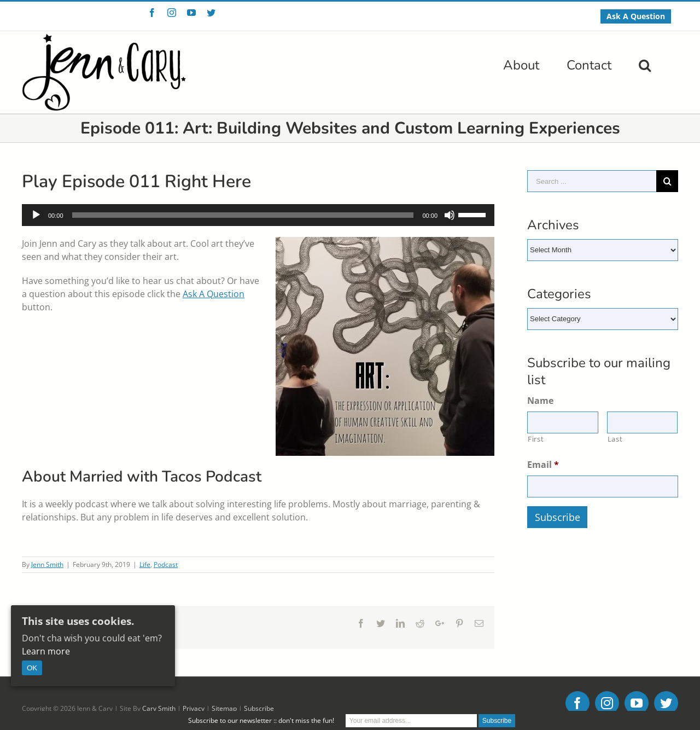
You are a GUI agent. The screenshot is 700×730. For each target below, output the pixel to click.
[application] (258, 215)
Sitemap (224, 708)
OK (32, 668)
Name (540, 401)
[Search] (645, 64)
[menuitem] (636, 16)
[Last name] (643, 422)
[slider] (243, 215)
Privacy (194, 708)
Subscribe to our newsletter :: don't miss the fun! (261, 720)
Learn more (46, 651)
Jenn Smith (47, 564)
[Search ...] (592, 181)
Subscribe (259, 708)
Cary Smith (159, 708)
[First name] (563, 422)
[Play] (36, 215)
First (536, 439)
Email (543, 465)
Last (615, 439)
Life (145, 564)
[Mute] (450, 215)
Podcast (166, 564)
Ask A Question (214, 294)
